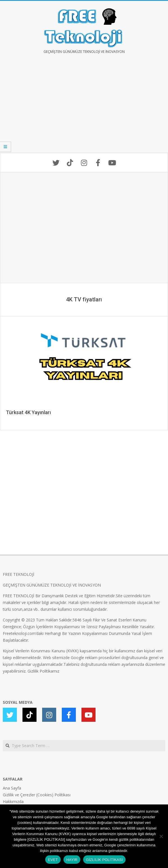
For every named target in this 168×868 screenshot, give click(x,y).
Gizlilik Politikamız (43, 671)
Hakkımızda (13, 802)
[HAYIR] (161, 836)
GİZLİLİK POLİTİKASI (104, 860)
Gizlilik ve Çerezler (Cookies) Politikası (37, 795)
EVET (53, 860)
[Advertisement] (84, 107)
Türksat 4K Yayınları (28, 412)
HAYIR (72, 860)
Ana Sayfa (12, 788)
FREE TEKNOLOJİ (19, 574)
